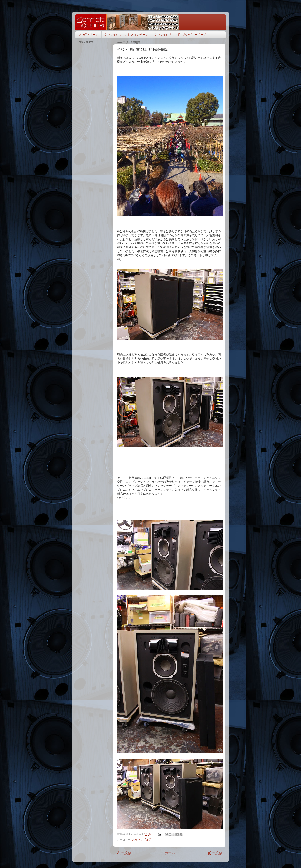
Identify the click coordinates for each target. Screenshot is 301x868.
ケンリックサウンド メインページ (126, 34)
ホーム (170, 853)
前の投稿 (215, 853)
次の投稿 (124, 853)
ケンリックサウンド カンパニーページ (180, 34)
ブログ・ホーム (88, 34)
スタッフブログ (141, 840)
